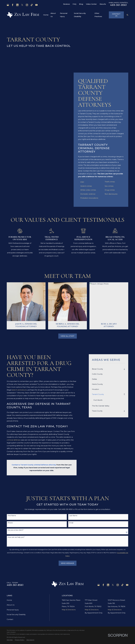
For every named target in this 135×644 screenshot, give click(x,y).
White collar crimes (88, 190)
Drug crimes (110, 190)
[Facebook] (13, 5)
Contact (10, 619)
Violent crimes (86, 186)
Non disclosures (111, 194)
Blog (81, 4)
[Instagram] (27, 5)
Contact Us (116, 15)
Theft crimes (110, 182)
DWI (82, 182)
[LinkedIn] (17, 5)
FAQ (74, 4)
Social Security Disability (16, 614)
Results (103, 4)
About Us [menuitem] (53, 15)
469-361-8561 (119, 5)
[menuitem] (107, 369)
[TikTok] (32, 5)
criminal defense (13, 440)
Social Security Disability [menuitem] (80, 15)
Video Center (91, 4)
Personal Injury (13, 610)
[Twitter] (22, 5)
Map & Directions (69, 610)
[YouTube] (36, 5)
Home (9, 600)
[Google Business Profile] (8, 5)
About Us (11, 605)
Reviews (66, 4)
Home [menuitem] (46, 15)
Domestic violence (88, 194)
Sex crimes (109, 186)
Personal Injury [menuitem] (64, 15)
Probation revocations (89, 198)
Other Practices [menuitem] (98, 15)
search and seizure (19, 390)
